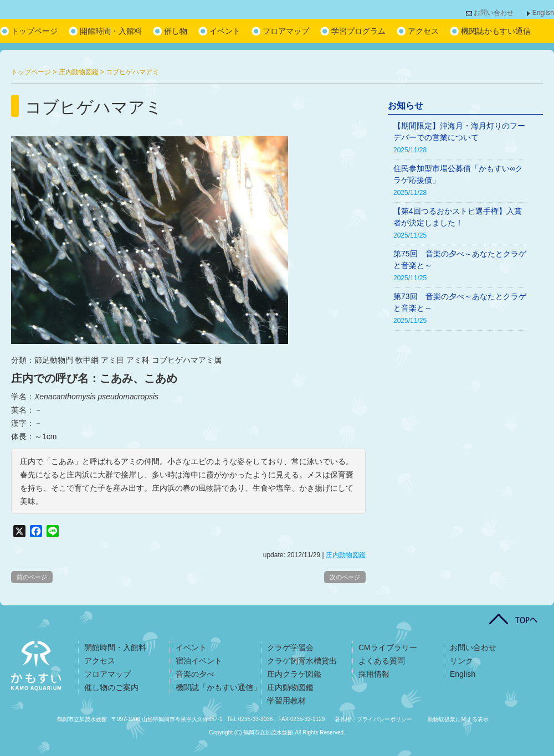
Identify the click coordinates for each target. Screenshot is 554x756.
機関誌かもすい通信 (496, 31)
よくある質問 (382, 661)
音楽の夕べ (195, 674)
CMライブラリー (388, 647)
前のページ (32, 577)
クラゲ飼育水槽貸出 (302, 661)
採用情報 (374, 674)
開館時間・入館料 (111, 31)
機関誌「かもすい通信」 (218, 687)
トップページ (34, 31)
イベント (225, 31)
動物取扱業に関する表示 (458, 719)
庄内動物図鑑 (346, 555)
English (543, 13)
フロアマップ (286, 31)
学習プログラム (358, 31)
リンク (461, 661)
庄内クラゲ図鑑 (294, 674)
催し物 (176, 31)
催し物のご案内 (111, 687)
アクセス (423, 31)
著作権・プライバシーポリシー (373, 719)
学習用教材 (286, 701)
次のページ (345, 577)
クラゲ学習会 (290, 647)
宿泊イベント (199, 661)
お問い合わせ (494, 13)
